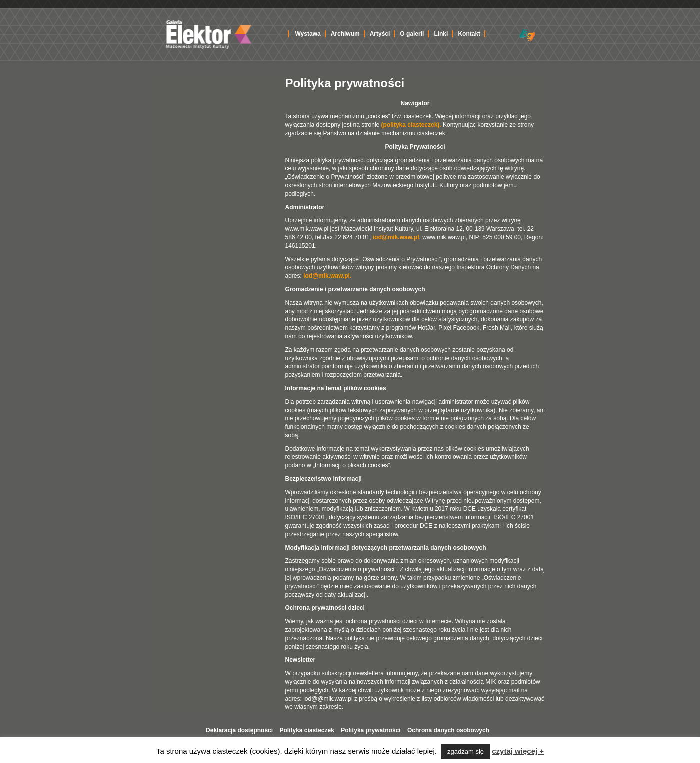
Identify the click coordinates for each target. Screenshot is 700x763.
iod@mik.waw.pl (396, 237)
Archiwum (345, 34)
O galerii (412, 34)
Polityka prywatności (370, 730)
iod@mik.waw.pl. (327, 276)
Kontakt (469, 34)
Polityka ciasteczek (307, 730)
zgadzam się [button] (465, 751)
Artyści (380, 34)
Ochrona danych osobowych (448, 730)
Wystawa (308, 34)
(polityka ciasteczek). (411, 125)
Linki (441, 34)
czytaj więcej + (518, 751)
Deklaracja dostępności (239, 730)
